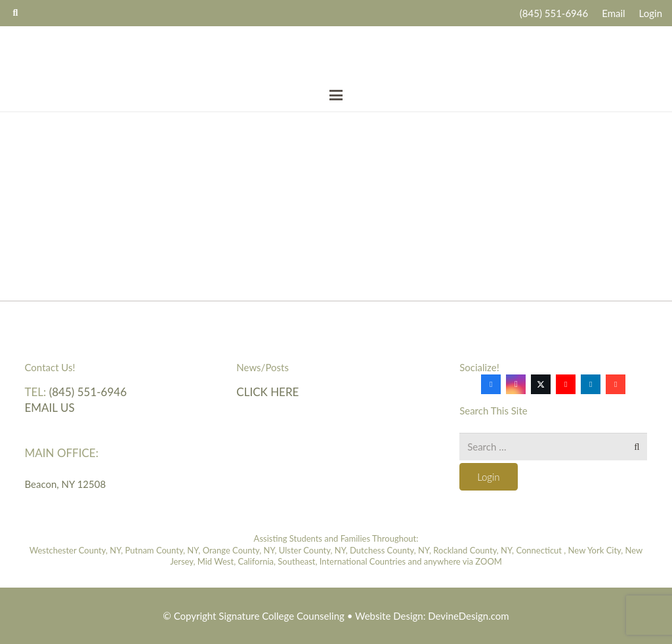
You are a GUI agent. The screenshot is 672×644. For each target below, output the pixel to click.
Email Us (50, 408)
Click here (267, 392)
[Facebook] (491, 384)
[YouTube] (566, 384)
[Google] (616, 384)
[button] (336, 95)
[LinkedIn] (591, 384)
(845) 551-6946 (88, 392)
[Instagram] (516, 384)
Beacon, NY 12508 (66, 484)
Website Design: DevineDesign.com (432, 616)
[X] (541, 384)
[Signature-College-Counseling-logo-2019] (336, 53)
